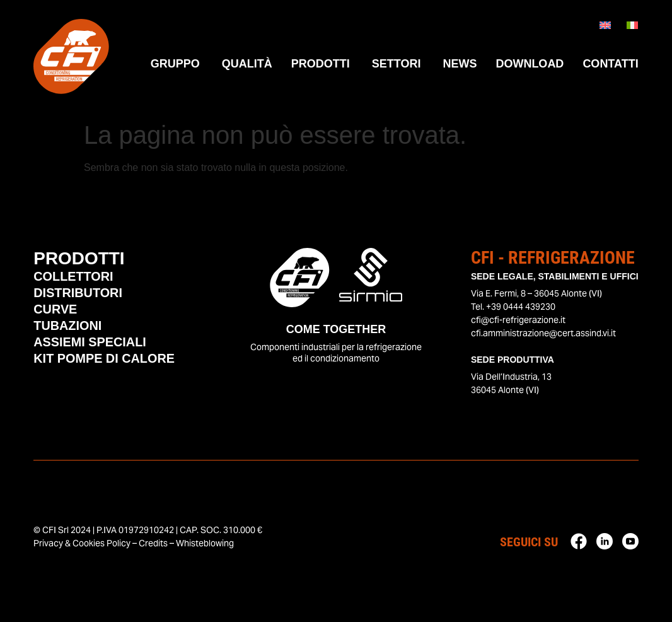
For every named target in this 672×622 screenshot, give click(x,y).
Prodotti (79, 258)
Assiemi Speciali (90, 343)
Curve (55, 310)
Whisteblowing (205, 543)
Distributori (78, 294)
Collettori (73, 278)
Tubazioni (68, 327)
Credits (153, 543)
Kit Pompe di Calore (105, 360)
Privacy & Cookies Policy (82, 543)
